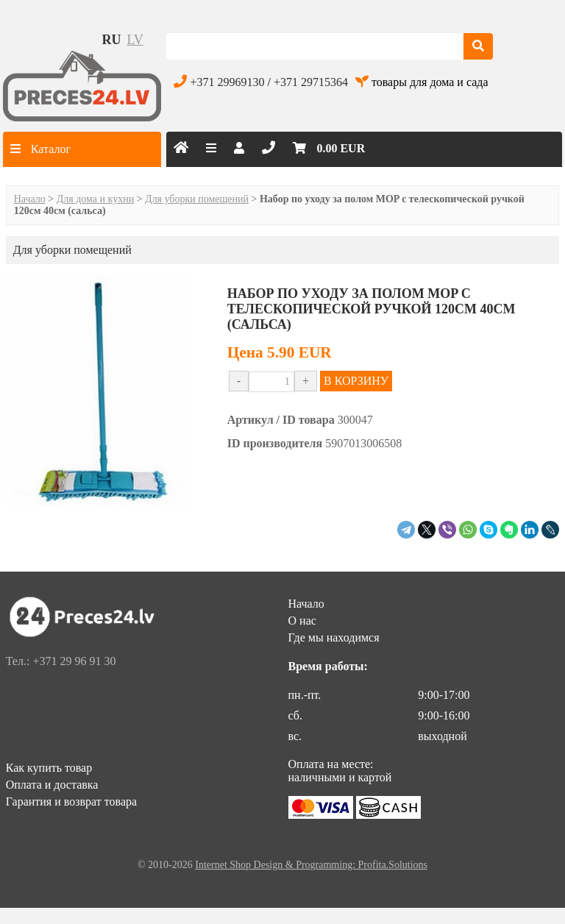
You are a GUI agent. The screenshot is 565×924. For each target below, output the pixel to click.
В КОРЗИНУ (356, 381)
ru (112, 40)
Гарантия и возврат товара (71, 802)
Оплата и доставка (52, 785)
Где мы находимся (334, 637)
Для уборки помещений (197, 199)
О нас (302, 621)
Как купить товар (49, 768)
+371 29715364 (311, 82)
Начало (30, 199)
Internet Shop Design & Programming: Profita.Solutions (311, 865)
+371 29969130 (227, 82)
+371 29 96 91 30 (74, 661)
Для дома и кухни (95, 199)
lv (135, 40)
